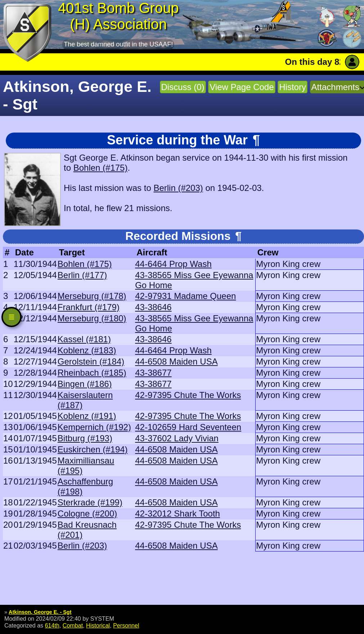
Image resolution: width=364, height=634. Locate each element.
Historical (98, 625)
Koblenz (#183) (87, 350)
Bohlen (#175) (101, 168)
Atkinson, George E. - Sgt (40, 612)
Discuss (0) (183, 87)
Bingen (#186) (85, 384)
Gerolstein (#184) (91, 361)
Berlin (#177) (82, 275)
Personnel (126, 625)
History (293, 87)
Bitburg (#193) (85, 438)
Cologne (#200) (87, 514)
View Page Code (242, 87)
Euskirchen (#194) (93, 449)
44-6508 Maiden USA (176, 361)
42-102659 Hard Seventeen (188, 427)
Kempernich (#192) (94, 427)
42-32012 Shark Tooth (177, 514)
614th (52, 625)
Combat (73, 625)
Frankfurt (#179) (89, 307)
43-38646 (153, 307)
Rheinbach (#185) (92, 373)
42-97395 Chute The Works (188, 395)
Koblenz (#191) (87, 416)
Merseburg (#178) (92, 296)
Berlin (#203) (178, 188)
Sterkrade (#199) (90, 502)
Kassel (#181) (84, 339)
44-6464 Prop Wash (173, 264)
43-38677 (153, 373)
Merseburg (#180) (92, 318)
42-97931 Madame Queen (185, 296)
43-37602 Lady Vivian (177, 438)
